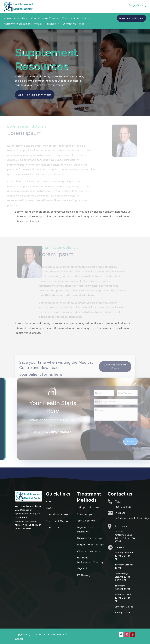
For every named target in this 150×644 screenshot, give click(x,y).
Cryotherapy (85, 514)
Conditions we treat (58, 514)
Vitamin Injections (88, 551)
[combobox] (105, 401)
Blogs (49, 508)
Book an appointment (132, 18)
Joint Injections (86, 520)
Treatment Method (58, 521)
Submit (138, 441)
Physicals (51, 24)
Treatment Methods (74, 18)
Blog (82, 24)
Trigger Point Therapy (90, 544)
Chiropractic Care (88, 507)
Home (7, 18)
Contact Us (69, 24)
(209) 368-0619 (138, 5)
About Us (20, 18)
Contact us (53, 527)
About (50, 501)
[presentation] (123, 429)
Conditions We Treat (44, 18)
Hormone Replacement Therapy (23, 24)
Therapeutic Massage (90, 538)
